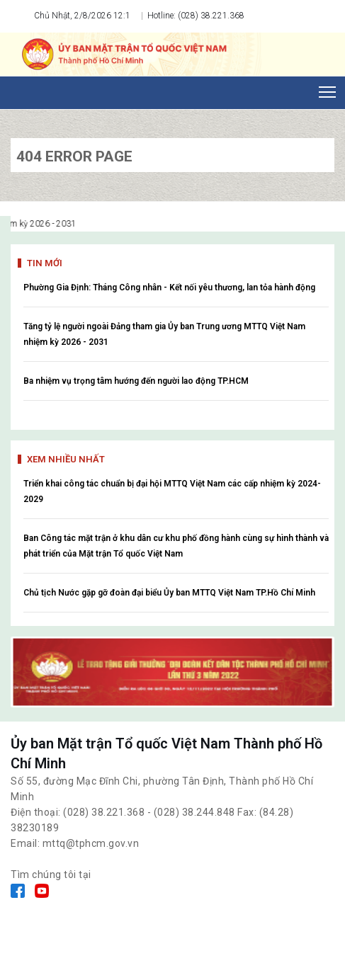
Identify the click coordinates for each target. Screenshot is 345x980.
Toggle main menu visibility (328, 89)
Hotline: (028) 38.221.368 (195, 16)
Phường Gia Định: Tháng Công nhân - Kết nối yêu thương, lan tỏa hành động (169, 287)
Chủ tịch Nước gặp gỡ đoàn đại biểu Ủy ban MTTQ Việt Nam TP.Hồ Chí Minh (169, 593)
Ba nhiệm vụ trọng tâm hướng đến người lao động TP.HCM (136, 381)
